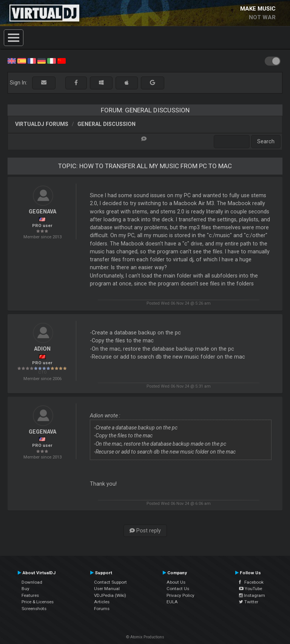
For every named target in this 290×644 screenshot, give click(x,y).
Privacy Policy (180, 595)
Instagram (252, 595)
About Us (176, 582)
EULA (172, 602)
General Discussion (106, 124)
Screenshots (34, 609)
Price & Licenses (38, 602)
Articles (102, 602)
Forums (102, 609)
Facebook (251, 582)
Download (32, 582)
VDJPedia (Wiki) (110, 595)
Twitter (249, 602)
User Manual (107, 589)
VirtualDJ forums (42, 124)
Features (30, 595)
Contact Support (110, 582)
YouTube (251, 589)
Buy (25, 589)
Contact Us (178, 589)
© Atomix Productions (145, 637)
